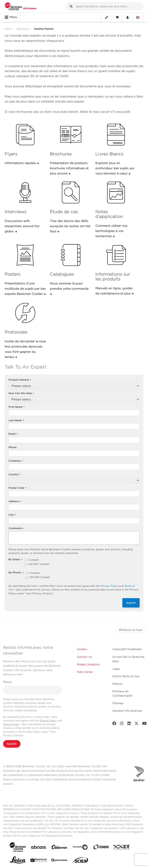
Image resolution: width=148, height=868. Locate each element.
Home (8, 29)
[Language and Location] (138, 17)
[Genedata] (80, 848)
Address (15, 502)
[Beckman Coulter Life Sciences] (21, 6)
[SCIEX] (80, 861)
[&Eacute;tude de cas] (71, 193)
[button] (71, 6)
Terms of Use (11, 724)
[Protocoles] (25, 313)
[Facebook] (114, 724)
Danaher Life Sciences (127, 711)
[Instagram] (122, 724)
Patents (117, 684)
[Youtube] (144, 724)
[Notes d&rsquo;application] (116, 193)
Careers (82, 649)
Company (16, 461)
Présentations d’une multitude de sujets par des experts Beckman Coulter (25, 289)
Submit (131, 603)
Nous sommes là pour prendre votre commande (69, 286)
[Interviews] (25, 193)
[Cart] (117, 17)
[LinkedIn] (129, 724)
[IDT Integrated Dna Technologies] (122, 848)
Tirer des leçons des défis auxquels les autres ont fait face (70, 226)
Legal (116, 669)
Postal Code (17, 488)
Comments (16, 528)
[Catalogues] (71, 255)
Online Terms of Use (126, 676)
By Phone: (16, 573)
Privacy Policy (109, 586)
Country (15, 475)
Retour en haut (130, 630)
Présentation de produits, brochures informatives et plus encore (69, 168)
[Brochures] (71, 135)
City (12, 515)
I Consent (33, 560)
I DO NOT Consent (38, 564)
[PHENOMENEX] (59, 861)
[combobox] (105, 6)
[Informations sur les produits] (116, 255)
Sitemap (118, 703)
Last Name (16, 421)
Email (13, 434)
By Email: (16, 560)
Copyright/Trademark (127, 649)
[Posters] (25, 255)
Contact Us (84, 657)
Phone (13, 447)
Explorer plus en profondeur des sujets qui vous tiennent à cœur (115, 168)
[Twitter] (136, 724)
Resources (23, 29)
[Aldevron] (59, 848)
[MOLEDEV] (39, 861)
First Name (16, 407)
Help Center (85, 672)
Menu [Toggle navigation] (11, 17)
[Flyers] (25, 135)
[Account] (128, 17)
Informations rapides (21, 163)
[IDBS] (101, 848)
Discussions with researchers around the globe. (22, 226)
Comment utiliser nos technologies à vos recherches (111, 231)
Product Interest (20, 380)
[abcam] (39, 848)
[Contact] (106, 17)
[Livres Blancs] (116, 135)
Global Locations (88, 664)
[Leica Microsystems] (18, 861)
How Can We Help (21, 393)
